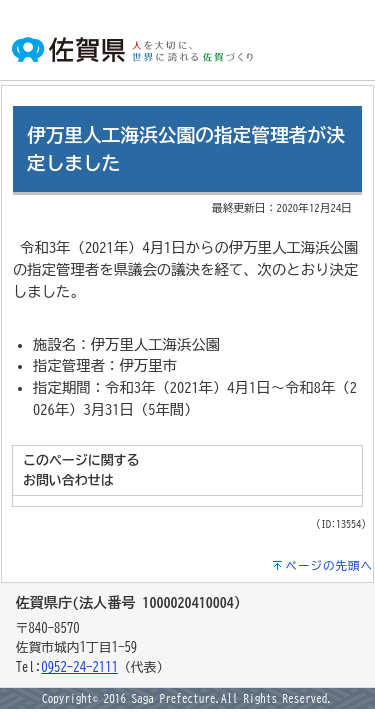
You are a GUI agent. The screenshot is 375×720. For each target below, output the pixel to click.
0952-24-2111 (79, 667)
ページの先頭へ (330, 565)
